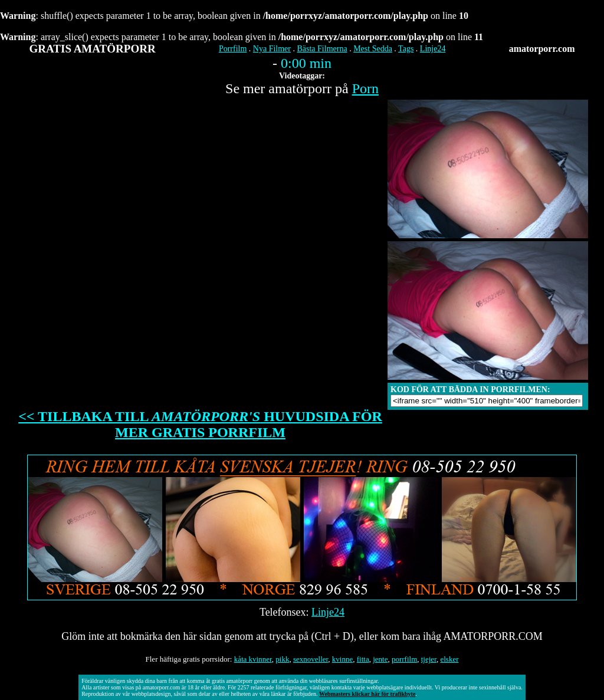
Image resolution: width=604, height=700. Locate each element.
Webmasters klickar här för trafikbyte (367, 694)
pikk (282, 659)
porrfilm (404, 659)
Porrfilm (233, 49)
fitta (363, 659)
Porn (365, 88)
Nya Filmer (272, 49)
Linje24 (433, 49)
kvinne (342, 659)
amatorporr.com (542, 49)
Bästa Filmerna (322, 49)
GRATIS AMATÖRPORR (93, 49)
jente (380, 659)
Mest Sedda (373, 49)
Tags (406, 49)
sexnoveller (311, 659)
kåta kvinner (253, 659)
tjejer (429, 659)
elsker (449, 659)
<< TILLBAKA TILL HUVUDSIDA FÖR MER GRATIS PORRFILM (200, 424)
